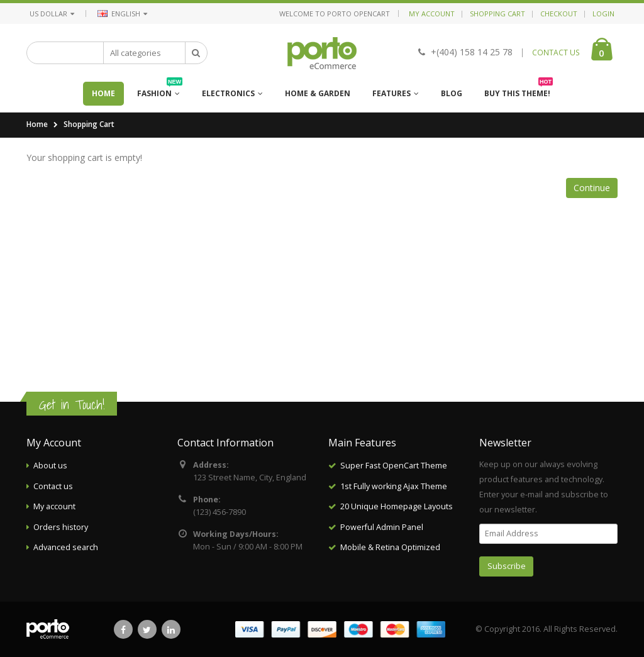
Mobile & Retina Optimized (390, 547)
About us (50, 466)
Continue (592, 188)
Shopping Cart (497, 14)
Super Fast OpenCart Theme (394, 466)
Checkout (559, 14)
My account (54, 506)
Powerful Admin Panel (382, 527)
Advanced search (66, 547)
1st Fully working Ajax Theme (394, 486)
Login (603, 14)
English (122, 14)
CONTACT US (556, 52)
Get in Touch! (72, 405)
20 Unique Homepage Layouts (397, 506)
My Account (432, 14)
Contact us (53, 486)
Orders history (61, 527)
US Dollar (52, 14)
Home (37, 124)
